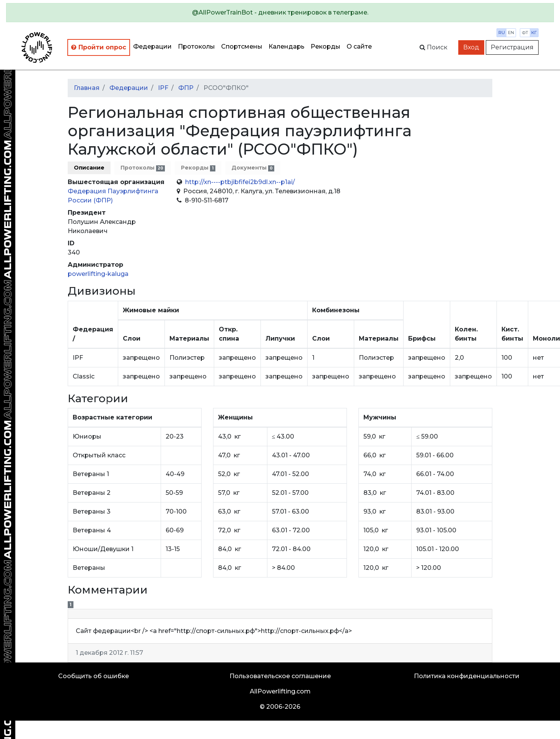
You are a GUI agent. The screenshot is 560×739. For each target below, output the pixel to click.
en (511, 33)
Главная (87, 88)
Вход (471, 47)
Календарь (287, 46)
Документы (253, 168)
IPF (163, 88)
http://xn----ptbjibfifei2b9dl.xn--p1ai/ (240, 182)
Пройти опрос (99, 47)
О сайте (359, 46)
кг (534, 33)
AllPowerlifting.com (280, 691)
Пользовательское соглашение (280, 676)
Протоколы (196, 46)
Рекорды (326, 46)
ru (502, 33)
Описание (89, 168)
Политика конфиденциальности (467, 676)
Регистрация (512, 47)
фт (525, 33)
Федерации (152, 46)
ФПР (186, 88)
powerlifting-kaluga (98, 274)
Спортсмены (242, 46)
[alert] (280, 13)
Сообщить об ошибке (94, 676)
